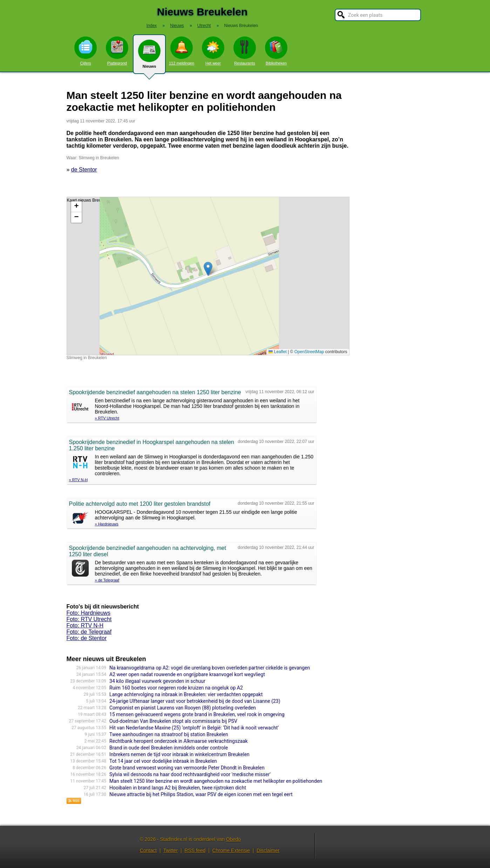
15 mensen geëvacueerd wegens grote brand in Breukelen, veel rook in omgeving (197, 714)
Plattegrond (117, 51)
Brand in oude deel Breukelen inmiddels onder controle (169, 748)
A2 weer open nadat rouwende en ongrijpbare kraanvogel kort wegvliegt (187, 674)
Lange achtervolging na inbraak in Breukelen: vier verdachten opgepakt (186, 694)
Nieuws (149, 57)
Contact (148, 850)
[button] (208, 269)
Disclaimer (268, 850)
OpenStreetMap (309, 352)
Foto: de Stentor (87, 638)
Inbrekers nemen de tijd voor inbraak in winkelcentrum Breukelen (179, 754)
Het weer (213, 51)
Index (152, 26)
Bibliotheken (276, 51)
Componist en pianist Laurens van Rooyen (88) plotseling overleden (183, 708)
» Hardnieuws (107, 524)
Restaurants (245, 51)
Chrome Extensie (231, 850)
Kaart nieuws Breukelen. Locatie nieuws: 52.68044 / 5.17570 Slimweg (207, 276)
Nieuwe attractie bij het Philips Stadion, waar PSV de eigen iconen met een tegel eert (201, 794)
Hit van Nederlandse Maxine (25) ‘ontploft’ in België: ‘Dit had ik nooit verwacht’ (194, 728)
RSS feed (195, 850)
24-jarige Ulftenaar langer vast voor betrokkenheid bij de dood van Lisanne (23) (195, 701)
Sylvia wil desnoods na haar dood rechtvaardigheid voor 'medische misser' (190, 774)
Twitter (171, 850)
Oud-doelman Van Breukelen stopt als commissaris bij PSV (173, 721)
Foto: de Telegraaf (89, 632)
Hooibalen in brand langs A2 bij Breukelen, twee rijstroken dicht (178, 788)
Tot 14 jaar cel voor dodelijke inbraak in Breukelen (163, 761)
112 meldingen (182, 51)
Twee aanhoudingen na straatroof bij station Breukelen (169, 734)
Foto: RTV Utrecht (89, 619)
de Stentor (84, 170)
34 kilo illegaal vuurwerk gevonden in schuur (157, 681)
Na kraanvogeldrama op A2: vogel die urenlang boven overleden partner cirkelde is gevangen (210, 668)
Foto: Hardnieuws (89, 613)
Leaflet (277, 352)
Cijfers (86, 51)
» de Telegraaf (107, 580)
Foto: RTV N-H (85, 625)
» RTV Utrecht (107, 418)
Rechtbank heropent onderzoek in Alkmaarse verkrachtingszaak (179, 741)
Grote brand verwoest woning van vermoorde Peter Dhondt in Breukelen (187, 768)
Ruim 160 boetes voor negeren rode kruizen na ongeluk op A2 (176, 688)
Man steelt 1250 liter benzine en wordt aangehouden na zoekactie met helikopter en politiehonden (216, 781)
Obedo (233, 839)
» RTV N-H (79, 480)
